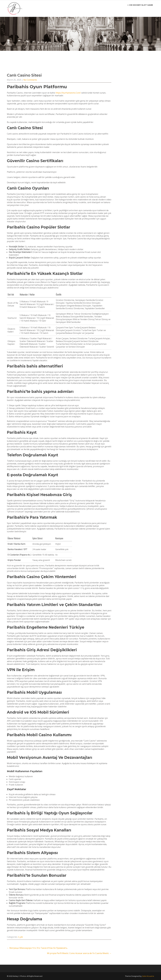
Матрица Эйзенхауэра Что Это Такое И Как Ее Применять (37, 948)
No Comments (30, 80)
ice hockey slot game (141, 5)
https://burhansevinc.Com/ (68, 93)
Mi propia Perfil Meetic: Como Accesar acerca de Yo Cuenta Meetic (79, 953)
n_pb (20, 937)
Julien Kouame (148, 976)
